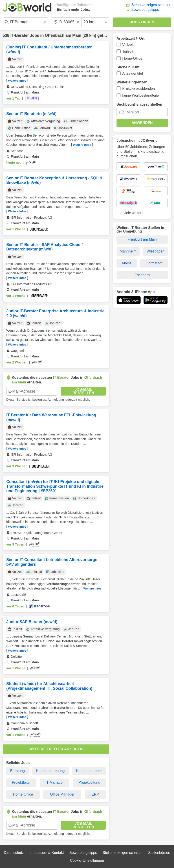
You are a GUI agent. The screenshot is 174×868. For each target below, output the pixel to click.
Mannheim (128, 251)
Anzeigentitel (133, 73)
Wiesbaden (156, 251)
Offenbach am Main (63, 35)
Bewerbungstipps (145, 10)
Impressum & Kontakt (47, 853)
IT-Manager (55, 782)
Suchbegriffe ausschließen (139, 104)
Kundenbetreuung (50, 771)
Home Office (23, 794)
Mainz (127, 263)
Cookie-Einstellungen (87, 860)
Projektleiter (21, 782)
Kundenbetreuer (89, 771)
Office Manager (62, 794)
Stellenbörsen (159, 853)
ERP (95, 794)
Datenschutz (14, 853)
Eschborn (142, 275)
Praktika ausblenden (139, 88)
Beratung (17, 771)
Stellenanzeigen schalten (151, 5)
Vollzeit (128, 45)
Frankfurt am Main (142, 239)
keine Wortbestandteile (141, 95)
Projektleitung (89, 782)
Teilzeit (128, 51)
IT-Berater (20, 35)
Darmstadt (154, 263)
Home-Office (132, 58)
